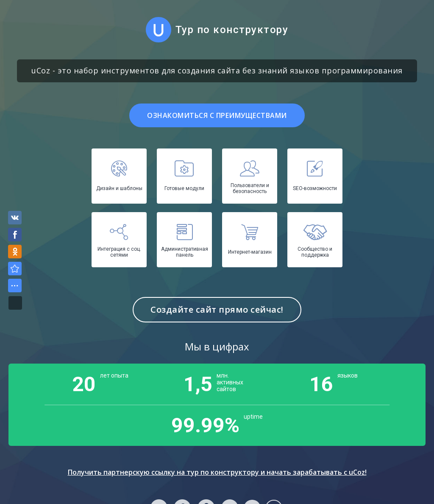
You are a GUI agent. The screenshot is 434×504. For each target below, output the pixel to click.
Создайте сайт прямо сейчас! (217, 309)
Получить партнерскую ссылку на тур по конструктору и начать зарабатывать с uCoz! (217, 472)
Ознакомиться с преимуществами (217, 115)
